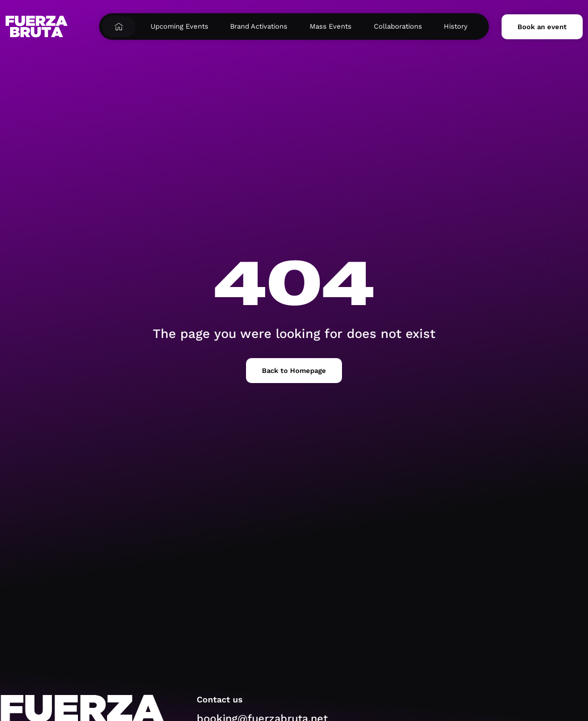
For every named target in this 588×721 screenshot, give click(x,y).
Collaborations (398, 26)
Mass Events (331, 26)
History (456, 26)
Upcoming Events (179, 26)
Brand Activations (259, 26)
